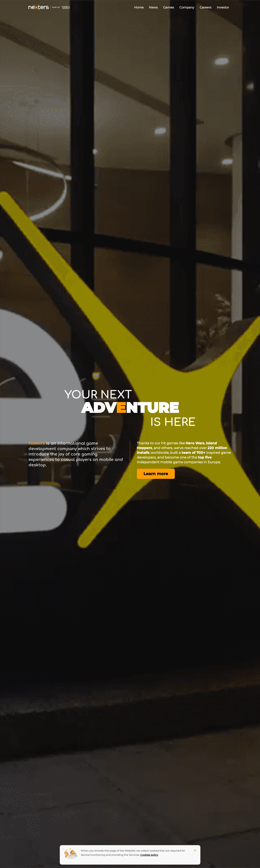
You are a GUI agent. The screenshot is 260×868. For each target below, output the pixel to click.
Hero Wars (195, 443)
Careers (206, 7)
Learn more (156, 474)
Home (139, 7)
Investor (223, 7)
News (153, 7)
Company (187, 7)
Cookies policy (149, 855)
